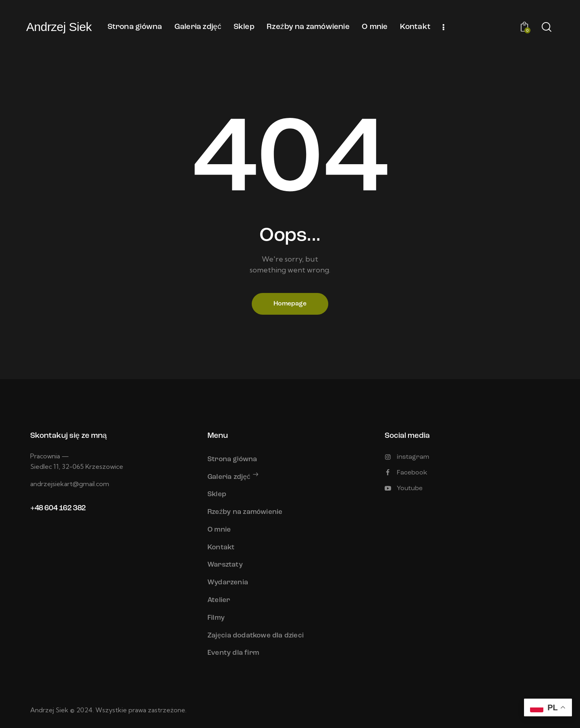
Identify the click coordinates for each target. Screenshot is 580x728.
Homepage (290, 304)
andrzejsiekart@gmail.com (70, 484)
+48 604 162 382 (58, 508)
